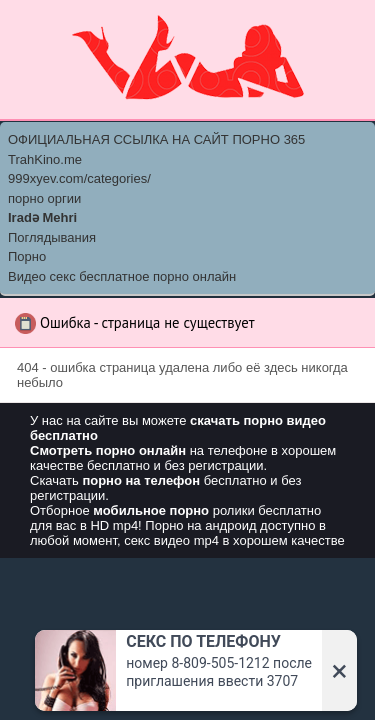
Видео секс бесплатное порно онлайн (122, 276)
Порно (27, 256)
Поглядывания (52, 237)
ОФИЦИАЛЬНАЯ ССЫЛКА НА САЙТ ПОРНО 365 (156, 139)
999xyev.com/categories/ (79, 178)
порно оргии (44, 198)
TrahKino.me (45, 159)
